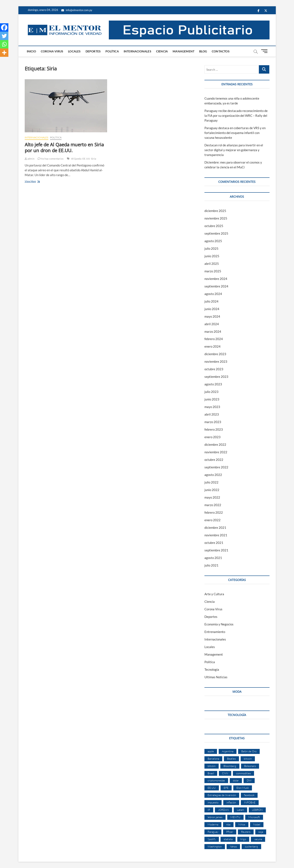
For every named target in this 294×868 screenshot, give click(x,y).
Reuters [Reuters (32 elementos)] (246, 832)
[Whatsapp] (4, 44)
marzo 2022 (213, 505)
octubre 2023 (214, 369)
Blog (203, 51)
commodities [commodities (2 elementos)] (243, 773)
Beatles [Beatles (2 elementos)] (231, 759)
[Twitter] (4, 36)
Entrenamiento (215, 632)
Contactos (221, 51)
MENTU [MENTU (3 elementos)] (235, 817)
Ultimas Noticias (216, 677)
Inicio (31, 51)
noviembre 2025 (216, 218)
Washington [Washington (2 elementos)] (215, 846)
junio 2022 (212, 490)
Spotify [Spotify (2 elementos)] (212, 839)
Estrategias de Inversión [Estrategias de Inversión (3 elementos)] (222, 795)
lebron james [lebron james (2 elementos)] (215, 817)
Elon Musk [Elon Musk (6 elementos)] (243, 788)
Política (112, 51)
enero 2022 (212, 520)
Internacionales (137, 51)
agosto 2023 (213, 384)
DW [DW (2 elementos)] (249, 780)
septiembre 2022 (216, 467)
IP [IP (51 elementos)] (209, 810)
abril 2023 (212, 414)
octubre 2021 (214, 543)
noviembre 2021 (216, 535)
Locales (74, 51)
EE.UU (86, 159)
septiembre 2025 (216, 233)
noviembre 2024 (216, 279)
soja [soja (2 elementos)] (261, 832)
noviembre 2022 (216, 452)
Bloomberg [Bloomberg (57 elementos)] (230, 766)
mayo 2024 (212, 316)
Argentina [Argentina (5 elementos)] (228, 751)
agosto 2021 (213, 558)
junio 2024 (212, 309)
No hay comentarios (51, 159)
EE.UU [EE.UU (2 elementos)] (212, 788)
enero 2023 (212, 437)
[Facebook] (4, 27)
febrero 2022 (214, 512)
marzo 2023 (213, 422)
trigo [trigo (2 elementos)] (243, 839)
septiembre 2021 (216, 550)
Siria (94, 159)
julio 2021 (211, 565)
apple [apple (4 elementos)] (211, 751)
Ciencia (162, 51)
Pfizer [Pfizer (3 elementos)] (230, 832)
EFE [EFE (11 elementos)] (226, 788)
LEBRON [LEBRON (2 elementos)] (257, 810)
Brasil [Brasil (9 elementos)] (211, 773)
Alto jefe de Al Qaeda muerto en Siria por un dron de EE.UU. (64, 147)
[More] (4, 53)
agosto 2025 (213, 241)
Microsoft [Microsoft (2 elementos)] (254, 817)
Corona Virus (52, 51)
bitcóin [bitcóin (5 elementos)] (212, 766)
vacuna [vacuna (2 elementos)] (258, 839)
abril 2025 (212, 264)
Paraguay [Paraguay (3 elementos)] (213, 832)
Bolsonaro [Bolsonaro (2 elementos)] (250, 766)
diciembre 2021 (215, 528)
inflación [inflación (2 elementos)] (231, 802)
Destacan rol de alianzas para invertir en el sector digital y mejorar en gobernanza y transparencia (234, 150)
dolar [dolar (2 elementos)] (236, 780)
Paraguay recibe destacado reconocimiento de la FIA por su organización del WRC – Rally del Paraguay (236, 116)
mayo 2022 (212, 497)
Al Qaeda (76, 159)
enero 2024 (212, 346)
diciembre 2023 (215, 354)
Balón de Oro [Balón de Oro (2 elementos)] (249, 751)
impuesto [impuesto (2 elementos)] (213, 802)
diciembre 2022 (215, 444)
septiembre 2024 (216, 286)
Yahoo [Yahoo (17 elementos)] (233, 846)
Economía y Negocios (219, 624)
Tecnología (212, 669)
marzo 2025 (213, 271)
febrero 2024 (214, 339)
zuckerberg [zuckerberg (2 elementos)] (251, 846)
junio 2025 (212, 256)
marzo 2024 (213, 331)
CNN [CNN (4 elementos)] (225, 773)
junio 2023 (212, 399)
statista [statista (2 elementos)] (228, 839)
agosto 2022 (213, 475)
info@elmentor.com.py (77, 10)
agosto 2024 (213, 294)
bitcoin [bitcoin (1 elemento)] (248, 759)
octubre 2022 (214, 460)
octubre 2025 (214, 226)
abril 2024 (212, 324)
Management (184, 51)
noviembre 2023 (216, 361)
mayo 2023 (212, 407)
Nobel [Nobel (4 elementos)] (257, 824)
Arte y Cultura (214, 594)
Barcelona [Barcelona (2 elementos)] (213, 759)
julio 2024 (211, 301)
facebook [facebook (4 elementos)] (249, 795)
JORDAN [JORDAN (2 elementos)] (223, 810)
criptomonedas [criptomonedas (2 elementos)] (216, 780)
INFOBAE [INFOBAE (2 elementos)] (250, 802)
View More (34, 182)
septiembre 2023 (216, 377)
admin (30, 159)
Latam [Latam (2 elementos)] (240, 810)
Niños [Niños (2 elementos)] (242, 824)
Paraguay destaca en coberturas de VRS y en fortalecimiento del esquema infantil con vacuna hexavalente (235, 133)
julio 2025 (211, 248)
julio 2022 (211, 482)
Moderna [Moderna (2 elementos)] (213, 824)
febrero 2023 (214, 429)
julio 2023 (211, 392)
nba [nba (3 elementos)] (228, 824)
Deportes (93, 51)
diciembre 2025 (215, 211)
